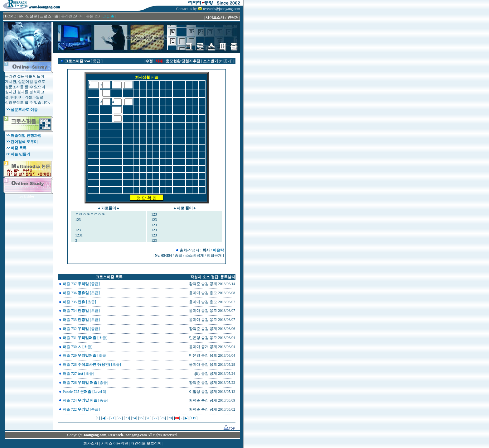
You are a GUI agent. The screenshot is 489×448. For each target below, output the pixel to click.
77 (156, 418)
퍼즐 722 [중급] (81, 409)
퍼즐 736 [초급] (81, 293)
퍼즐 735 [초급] (79, 302)
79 (170, 418)
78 (163, 418)
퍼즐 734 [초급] (81, 311)
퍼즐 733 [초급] (81, 320)
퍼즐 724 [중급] (85, 400)
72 (120, 418)
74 (134, 418)
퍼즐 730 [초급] (77, 347)
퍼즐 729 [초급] (85, 355)
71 (113, 418)
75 (141, 418)
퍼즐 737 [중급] (81, 284)
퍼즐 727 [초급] (78, 374)
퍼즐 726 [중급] (85, 383)
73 (127, 418)
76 (148, 418)
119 (194, 418)
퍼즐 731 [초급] (85, 338)
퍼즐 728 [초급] (92, 365)
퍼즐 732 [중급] (81, 329)
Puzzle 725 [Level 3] (84, 392)
